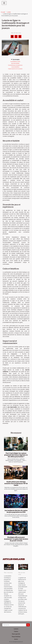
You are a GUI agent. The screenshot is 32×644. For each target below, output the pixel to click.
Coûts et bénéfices (15, 67)
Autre (16, 639)
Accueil (3, 12)
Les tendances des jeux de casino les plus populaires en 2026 (16, 511)
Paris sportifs (16, 634)
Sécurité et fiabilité (15, 63)
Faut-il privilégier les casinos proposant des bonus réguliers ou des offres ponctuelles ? (16, 455)
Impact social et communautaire (15, 69)
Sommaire (16, 59)
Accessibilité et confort (15, 62)
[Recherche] (14, 625)
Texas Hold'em (16, 637)
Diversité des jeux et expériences (15, 65)
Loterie (9, 12)
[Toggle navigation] (4, 3)
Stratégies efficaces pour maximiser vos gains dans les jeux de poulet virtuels (16, 539)
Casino (16, 631)
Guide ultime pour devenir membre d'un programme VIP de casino (16, 484)
